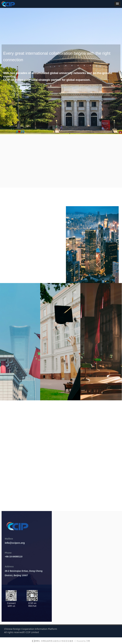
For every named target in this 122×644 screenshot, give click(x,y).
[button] (117, 4)
